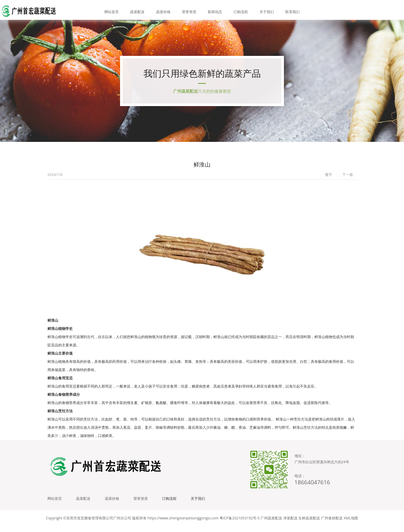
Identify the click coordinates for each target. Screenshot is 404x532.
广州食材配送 (332, 524)
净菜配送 (290, 524)
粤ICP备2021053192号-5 (240, 524)
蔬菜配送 (140, 10)
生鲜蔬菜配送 (309, 524)
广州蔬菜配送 (271, 524)
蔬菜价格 (165, 10)
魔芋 (329, 178)
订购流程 (239, 10)
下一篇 (348, 178)
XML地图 (351, 524)
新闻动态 (214, 10)
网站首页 (116, 10)
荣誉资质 (190, 10)
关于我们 (264, 10)
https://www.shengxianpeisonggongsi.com (183, 524)
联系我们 (288, 10)
